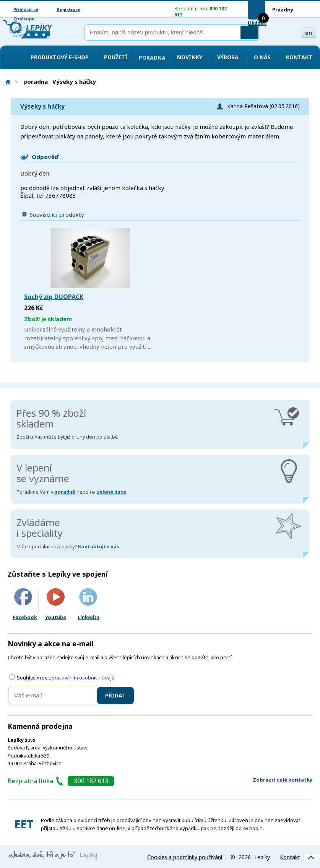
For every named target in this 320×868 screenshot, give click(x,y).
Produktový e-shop (60, 57)
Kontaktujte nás (99, 547)
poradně (65, 492)
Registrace (68, 9)
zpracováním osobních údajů (82, 678)
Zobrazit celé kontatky (283, 780)
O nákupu (24, 19)
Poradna (152, 58)
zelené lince (111, 492)
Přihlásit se (26, 9)
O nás (262, 57)
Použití (116, 57)
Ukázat (257, 23)
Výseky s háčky (42, 106)
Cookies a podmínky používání (185, 857)
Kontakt (299, 57)
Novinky (190, 57)
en (309, 33)
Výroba (228, 57)
